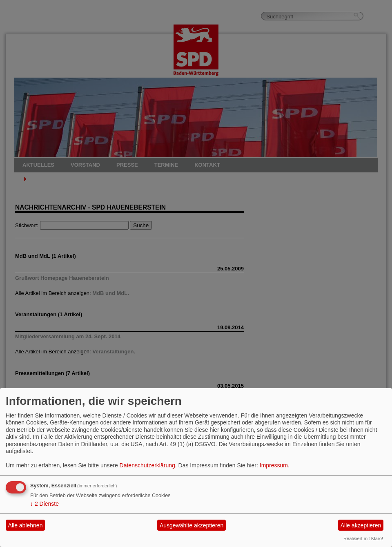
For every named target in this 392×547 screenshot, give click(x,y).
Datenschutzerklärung (147, 465)
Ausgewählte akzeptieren (192, 525)
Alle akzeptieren (361, 525)
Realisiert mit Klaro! (363, 538)
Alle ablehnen (26, 525)
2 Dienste (45, 504)
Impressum (274, 465)
